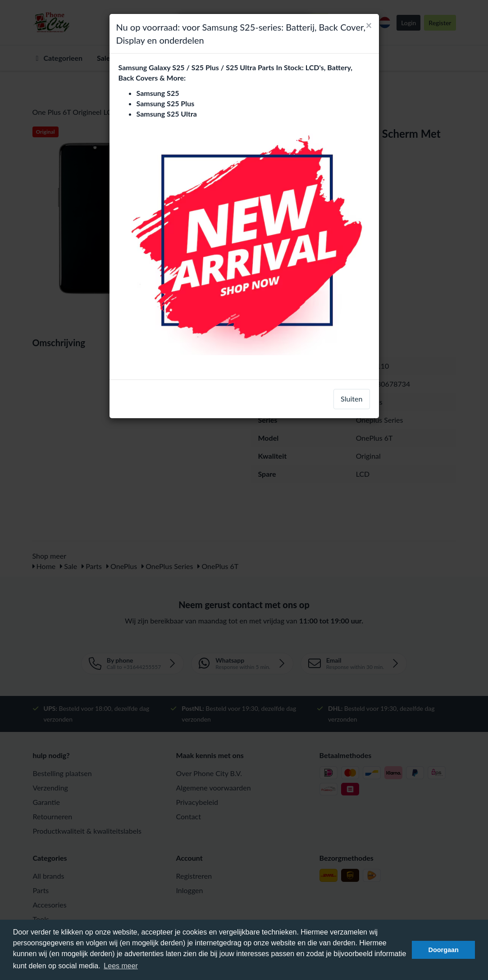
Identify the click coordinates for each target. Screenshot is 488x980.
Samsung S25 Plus (166, 103)
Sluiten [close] (351, 399)
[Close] (369, 25)
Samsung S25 (158, 93)
